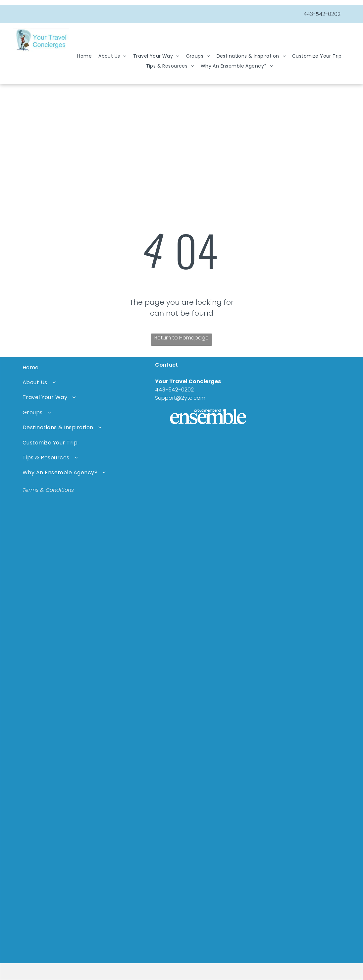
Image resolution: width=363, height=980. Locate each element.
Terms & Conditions (48, 490)
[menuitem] (84, 56)
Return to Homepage (181, 338)
